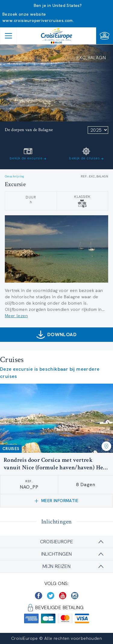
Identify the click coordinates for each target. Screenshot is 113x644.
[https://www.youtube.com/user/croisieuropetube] (63, 596)
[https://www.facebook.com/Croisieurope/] (39, 596)
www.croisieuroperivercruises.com (38, 20)
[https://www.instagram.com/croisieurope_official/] (75, 596)
